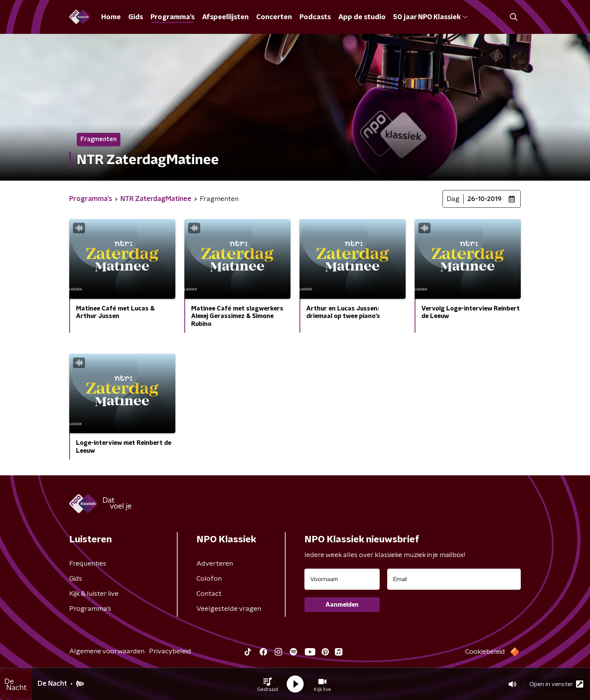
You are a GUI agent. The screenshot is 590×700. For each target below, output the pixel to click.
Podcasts (315, 17)
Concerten (274, 17)
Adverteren (215, 564)
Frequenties (88, 564)
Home (111, 17)
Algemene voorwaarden (107, 651)
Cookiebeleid (485, 652)
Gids (136, 17)
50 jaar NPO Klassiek (430, 17)
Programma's (173, 17)
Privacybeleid (170, 651)
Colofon (209, 579)
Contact (209, 594)
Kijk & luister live (94, 594)
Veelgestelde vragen (229, 609)
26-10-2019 (484, 199)
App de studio (362, 17)
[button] (268, 684)
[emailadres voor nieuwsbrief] (454, 579)
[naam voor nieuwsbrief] (342, 579)
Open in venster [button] (556, 684)
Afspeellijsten (225, 17)
